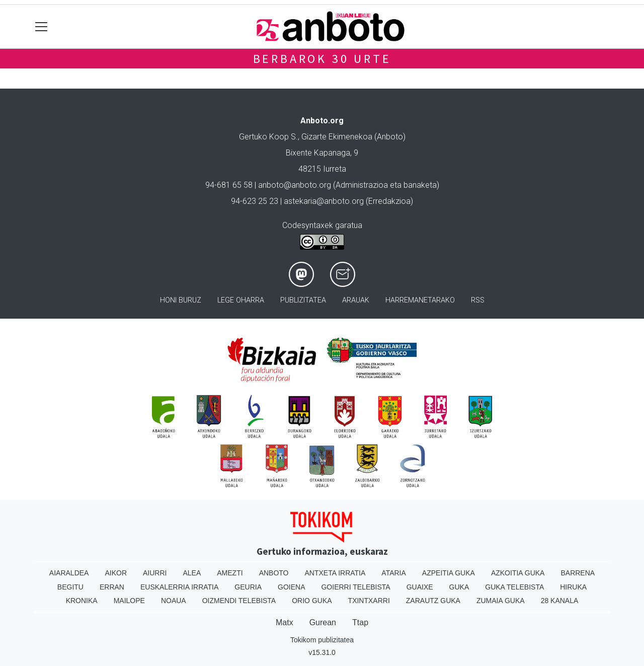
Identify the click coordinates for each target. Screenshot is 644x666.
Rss (478, 300)
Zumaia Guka (501, 601)
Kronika (82, 601)
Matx (285, 622)
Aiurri (155, 573)
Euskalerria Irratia (179, 587)
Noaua (174, 601)
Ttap (360, 622)
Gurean (323, 622)
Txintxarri (369, 601)
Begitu (70, 587)
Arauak (356, 300)
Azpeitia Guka (449, 573)
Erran (112, 587)
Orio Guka (312, 601)
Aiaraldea (69, 573)
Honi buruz (181, 300)
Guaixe (420, 587)
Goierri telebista (355, 587)
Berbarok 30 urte (322, 59)
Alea (192, 573)
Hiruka (573, 587)
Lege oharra (241, 300)
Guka (459, 587)
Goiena (291, 587)
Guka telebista (514, 587)
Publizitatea (303, 300)
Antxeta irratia (335, 573)
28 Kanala (560, 601)
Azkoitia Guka (518, 573)
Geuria (248, 587)
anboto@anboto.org (295, 185)
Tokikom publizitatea (322, 640)
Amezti (230, 573)
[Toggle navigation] (42, 26)
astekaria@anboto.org (324, 201)
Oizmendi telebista (239, 601)
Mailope (129, 601)
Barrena (578, 573)
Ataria (394, 573)
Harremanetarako (420, 300)
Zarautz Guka (433, 601)
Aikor (116, 573)
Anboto (274, 573)
